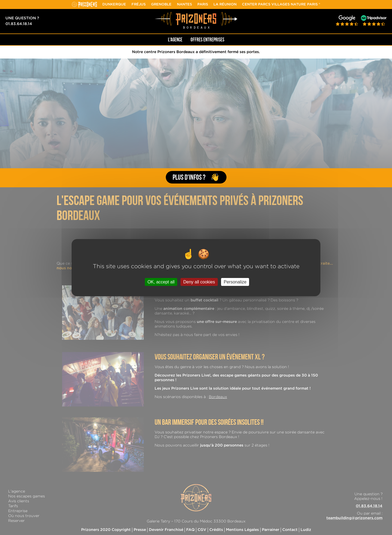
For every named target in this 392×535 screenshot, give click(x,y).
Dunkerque (114, 4)
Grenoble (161, 4)
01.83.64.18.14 (19, 24)
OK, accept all (161, 282)
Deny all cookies (199, 282)
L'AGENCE (175, 40)
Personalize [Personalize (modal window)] (235, 282)
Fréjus (139, 4)
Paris (203, 4)
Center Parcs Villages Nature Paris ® (281, 4)
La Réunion (225, 4)
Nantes (184, 4)
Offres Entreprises (207, 40)
